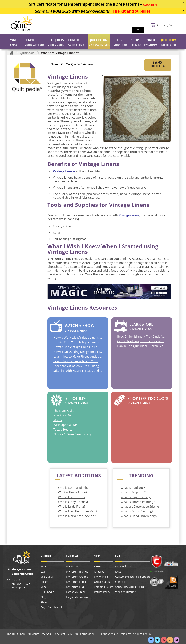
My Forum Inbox (76, 582)
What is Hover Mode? (73, 492)
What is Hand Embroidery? (139, 516)
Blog (43, 597)
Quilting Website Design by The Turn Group (124, 634)
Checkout (100, 572)
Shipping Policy (103, 587)
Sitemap (120, 582)
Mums (58, 420)
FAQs (118, 572)
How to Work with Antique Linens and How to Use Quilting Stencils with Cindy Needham (78, 338)
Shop (44, 587)
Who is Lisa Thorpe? (72, 497)
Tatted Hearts (63, 430)
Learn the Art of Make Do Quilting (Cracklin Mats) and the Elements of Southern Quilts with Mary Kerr (78, 366)
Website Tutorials (126, 592)
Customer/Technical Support (133, 577)
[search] (89, 30)
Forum (44, 582)
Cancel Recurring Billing (130, 587)
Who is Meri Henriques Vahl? (78, 511)
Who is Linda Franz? (72, 507)
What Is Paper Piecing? (136, 497)
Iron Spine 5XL (63, 415)
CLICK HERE (150, 5)
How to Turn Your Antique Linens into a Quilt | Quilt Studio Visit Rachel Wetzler (78, 342)
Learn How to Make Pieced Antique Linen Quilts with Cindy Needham (78, 356)
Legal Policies (123, 567)
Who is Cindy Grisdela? (74, 502)
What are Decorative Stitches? (141, 507)
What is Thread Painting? (138, 502)
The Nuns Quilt (64, 411)
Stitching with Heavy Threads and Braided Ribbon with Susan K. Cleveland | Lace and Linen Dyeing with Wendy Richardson (78, 371)
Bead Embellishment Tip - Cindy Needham (142, 336)
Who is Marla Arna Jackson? (77, 516)
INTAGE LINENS (61, 259)
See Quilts (47, 577)
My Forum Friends (77, 572)
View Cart (100, 567)
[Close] (183, 2)
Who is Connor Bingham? (75, 488)
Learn (44, 572)
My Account (73, 567)
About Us (46, 602)
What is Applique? (133, 488)
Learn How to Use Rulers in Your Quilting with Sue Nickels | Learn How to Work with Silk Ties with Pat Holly (78, 361)
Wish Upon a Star (65, 425)
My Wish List (102, 577)
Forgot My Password (78, 597)
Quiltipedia (47, 592)
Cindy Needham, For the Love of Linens (142, 341)
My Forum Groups (77, 577)
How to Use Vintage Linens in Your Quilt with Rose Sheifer (78, 347)
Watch (44, 567)
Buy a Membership (52, 607)
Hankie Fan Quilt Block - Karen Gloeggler (142, 346)
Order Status (102, 582)
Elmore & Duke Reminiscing (72, 434)
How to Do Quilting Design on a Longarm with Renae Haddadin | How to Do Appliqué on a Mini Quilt (78, 352)
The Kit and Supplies (132, 11)
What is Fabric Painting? (137, 511)
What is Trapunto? (133, 492)
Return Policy (102, 592)
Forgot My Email (76, 592)
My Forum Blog (75, 587)
